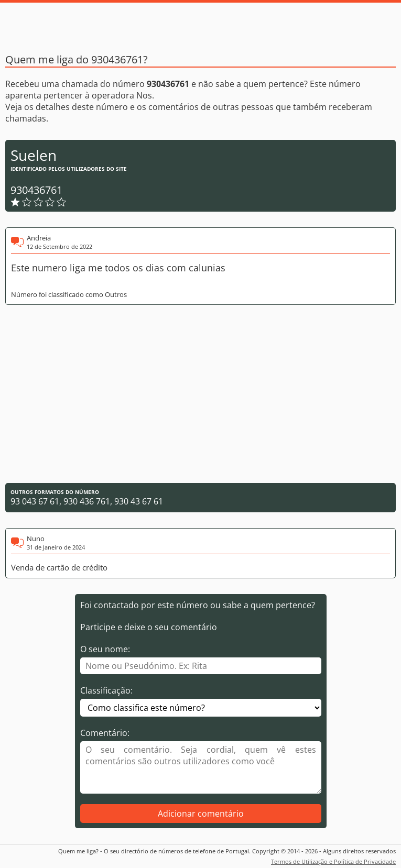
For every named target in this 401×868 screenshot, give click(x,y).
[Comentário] (201, 767)
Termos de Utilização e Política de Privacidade (333, 861)
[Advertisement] (200, 394)
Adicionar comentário (201, 814)
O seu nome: (105, 649)
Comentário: (105, 733)
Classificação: (106, 690)
